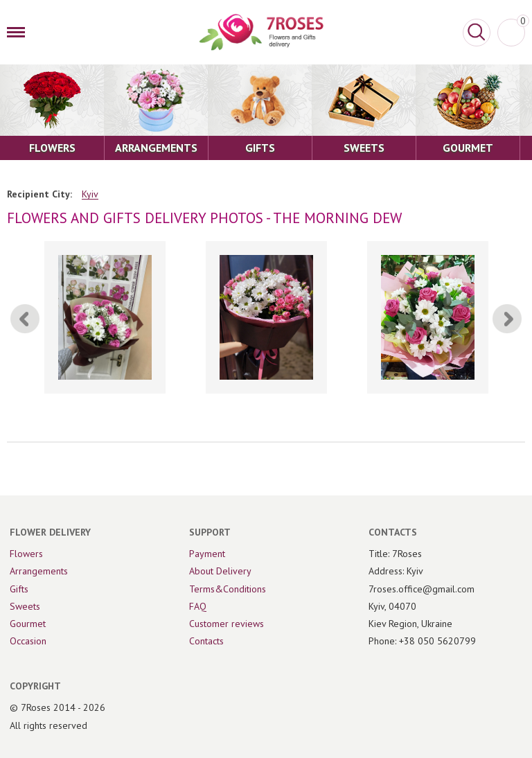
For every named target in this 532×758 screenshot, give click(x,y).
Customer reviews (227, 624)
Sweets (25, 606)
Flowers (26, 554)
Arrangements (39, 571)
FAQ (198, 606)
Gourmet (28, 624)
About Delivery (220, 571)
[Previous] (25, 319)
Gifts (19, 589)
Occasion (28, 641)
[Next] (507, 319)
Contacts (206, 641)
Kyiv (90, 194)
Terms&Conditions (228, 589)
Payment (207, 554)
